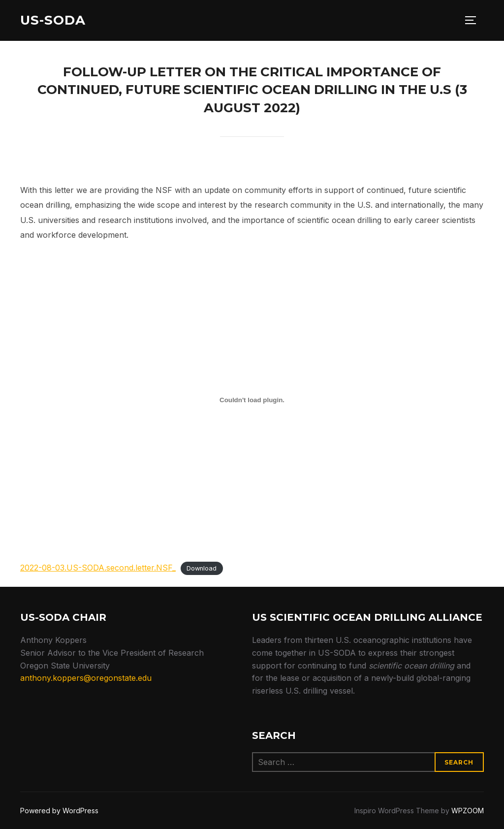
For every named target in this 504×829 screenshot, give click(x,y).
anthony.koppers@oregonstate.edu (86, 678)
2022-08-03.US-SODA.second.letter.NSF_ (98, 568)
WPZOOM (468, 811)
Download (202, 568)
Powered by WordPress (59, 811)
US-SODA (53, 20)
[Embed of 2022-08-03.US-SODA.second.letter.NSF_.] (252, 400)
